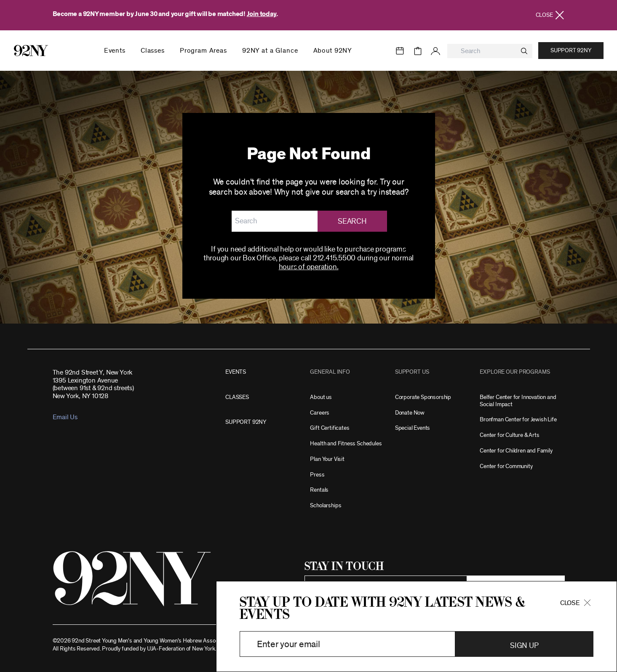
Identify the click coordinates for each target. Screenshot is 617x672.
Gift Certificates (330, 428)
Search (352, 222)
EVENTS (236, 372)
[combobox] (490, 51)
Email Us (65, 417)
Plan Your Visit (327, 459)
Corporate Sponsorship (423, 397)
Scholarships (326, 505)
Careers (320, 413)
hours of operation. (309, 267)
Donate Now (410, 413)
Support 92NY (571, 51)
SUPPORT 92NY (246, 422)
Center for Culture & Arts (510, 435)
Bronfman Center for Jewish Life (518, 419)
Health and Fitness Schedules (346, 443)
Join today (262, 14)
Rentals (319, 490)
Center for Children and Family (516, 451)
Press (317, 475)
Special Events (413, 428)
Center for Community (506, 466)
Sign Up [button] (524, 646)
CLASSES (237, 397)
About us (321, 397)
